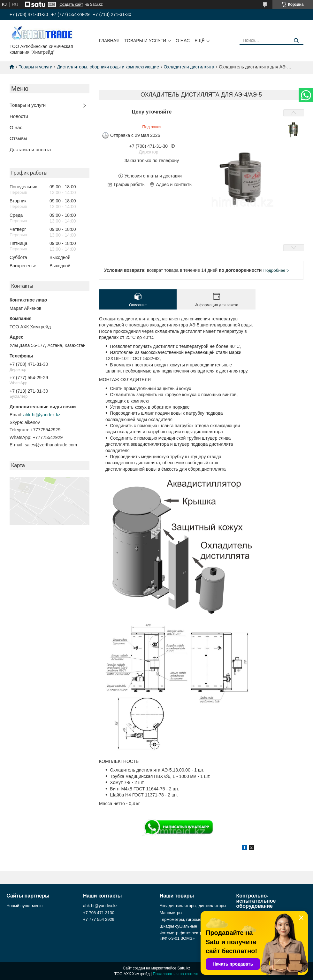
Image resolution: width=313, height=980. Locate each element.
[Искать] (296, 41)
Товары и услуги (145, 41)
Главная (109, 41)
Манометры (171, 913)
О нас (183, 41)
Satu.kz (184, 968)
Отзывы (18, 138)
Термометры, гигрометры (184, 919)
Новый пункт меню (24, 906)
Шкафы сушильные (179, 926)
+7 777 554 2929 (99, 919)
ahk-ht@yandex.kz (42, 415)
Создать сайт (71, 4)
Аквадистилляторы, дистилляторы (193, 906)
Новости (19, 116)
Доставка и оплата (30, 149)
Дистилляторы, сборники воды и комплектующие (108, 67)
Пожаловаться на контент (176, 974)
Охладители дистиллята (189, 67)
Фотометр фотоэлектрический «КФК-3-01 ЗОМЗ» (189, 935)
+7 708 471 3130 (99, 913)
